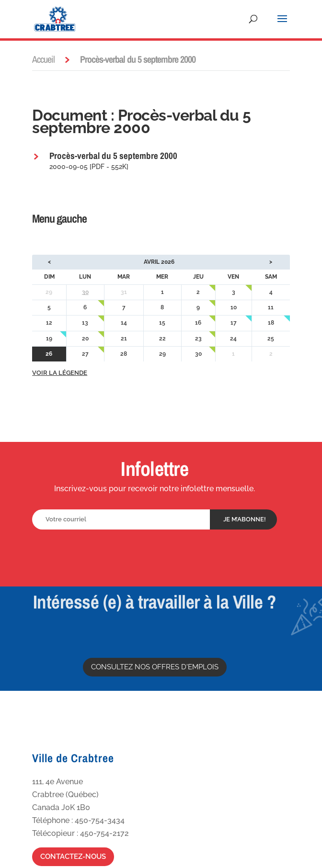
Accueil (43, 59)
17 (234, 323)
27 (85, 354)
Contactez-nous (73, 857)
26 (49, 354)
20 (85, 338)
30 (85, 292)
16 (198, 323)
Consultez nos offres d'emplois (155, 667)
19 (49, 338)
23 (198, 338)
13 (85, 323)
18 (271, 323)
